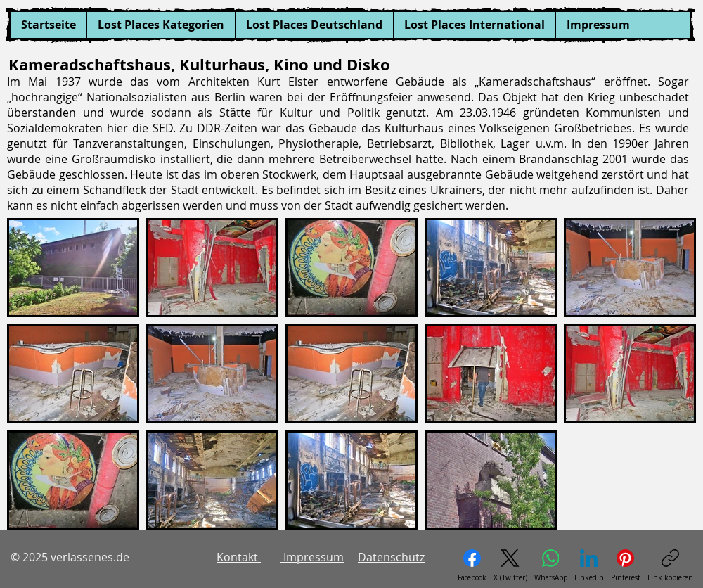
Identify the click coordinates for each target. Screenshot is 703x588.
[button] (161, 25)
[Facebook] (472, 566)
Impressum (312, 557)
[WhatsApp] (551, 566)
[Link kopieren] (670, 566)
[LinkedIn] (589, 566)
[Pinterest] (626, 566)
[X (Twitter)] (510, 566)
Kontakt (239, 557)
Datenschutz (391, 557)
